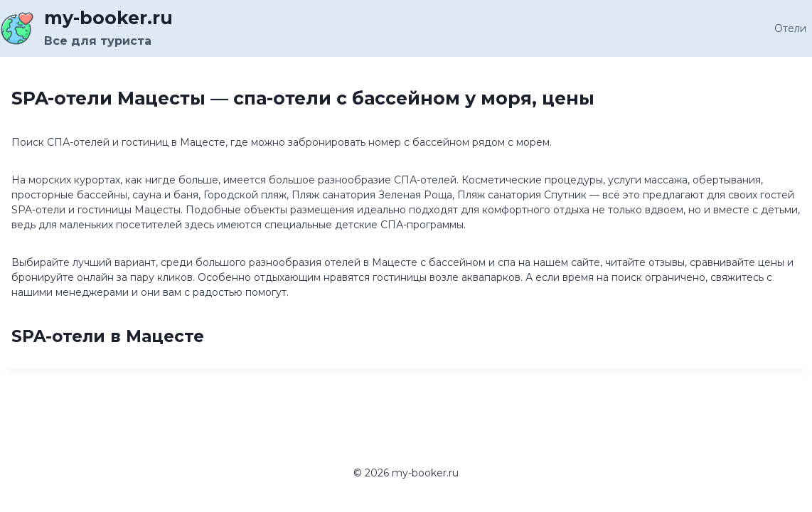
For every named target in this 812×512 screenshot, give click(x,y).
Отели (790, 28)
